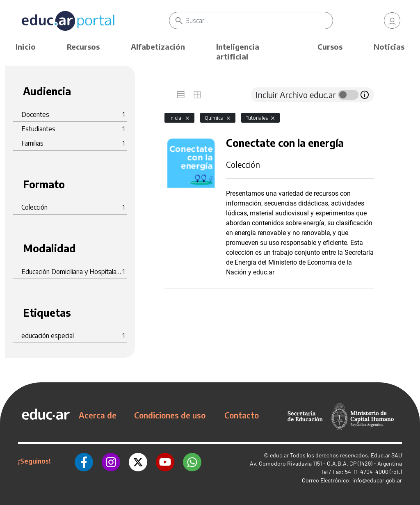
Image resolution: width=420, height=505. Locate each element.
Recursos (83, 47)
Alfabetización (158, 47)
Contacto (242, 415)
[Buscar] (259, 21)
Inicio (26, 47)
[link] (392, 21)
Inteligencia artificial (238, 51)
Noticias (389, 47)
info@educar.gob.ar (377, 480)
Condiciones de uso (170, 415)
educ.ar (279, 455)
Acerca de (98, 415)
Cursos (330, 47)
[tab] (181, 95)
